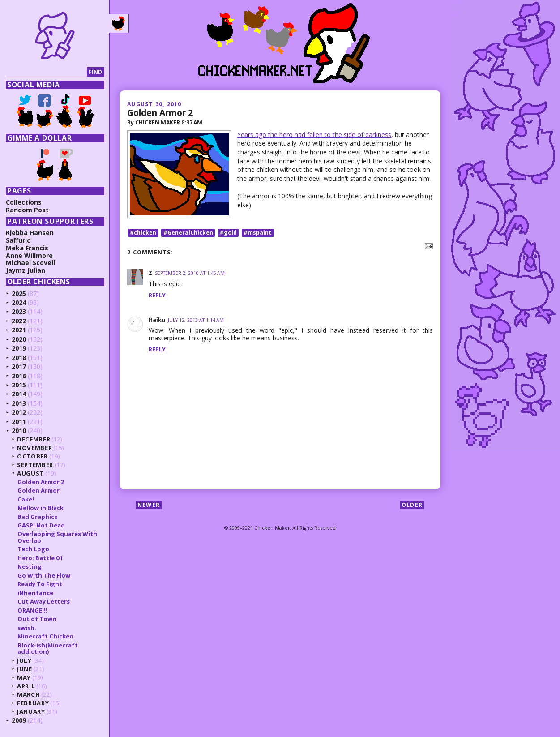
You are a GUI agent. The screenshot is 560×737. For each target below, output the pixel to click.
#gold (228, 233)
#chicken (143, 233)
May (24, 677)
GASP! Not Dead (41, 525)
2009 (19, 720)
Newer (149, 505)
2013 (19, 403)
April (26, 686)
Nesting (30, 566)
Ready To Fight (40, 584)
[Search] (46, 72)
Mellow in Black (41, 508)
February (33, 703)
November (34, 448)
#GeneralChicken (188, 233)
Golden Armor (38, 490)
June (25, 669)
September (35, 465)
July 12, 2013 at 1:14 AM (196, 320)
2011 (19, 422)
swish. (27, 628)
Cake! (26, 499)
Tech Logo (33, 549)
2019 (19, 348)
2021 (19, 330)
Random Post (27, 210)
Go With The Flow (44, 575)
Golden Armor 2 (160, 113)
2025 (19, 294)
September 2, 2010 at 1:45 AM (190, 273)
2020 (19, 339)
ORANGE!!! (32, 610)
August (30, 473)
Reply (157, 295)
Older (412, 505)
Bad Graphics (37, 517)
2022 (19, 321)
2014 (19, 394)
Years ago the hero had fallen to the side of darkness (314, 135)
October (32, 456)
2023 (19, 311)
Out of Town (37, 619)
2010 (19, 431)
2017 (19, 366)
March (28, 694)
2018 (19, 358)
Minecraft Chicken (45, 636)
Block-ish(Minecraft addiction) (48, 648)
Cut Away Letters (44, 601)
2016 (19, 376)
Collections (24, 202)
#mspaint (258, 233)
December (34, 439)
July (24, 660)
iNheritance (35, 593)
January (31, 711)
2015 (19, 385)
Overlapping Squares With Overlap (57, 537)
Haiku (157, 320)
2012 (19, 412)
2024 (19, 302)
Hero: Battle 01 (40, 558)
